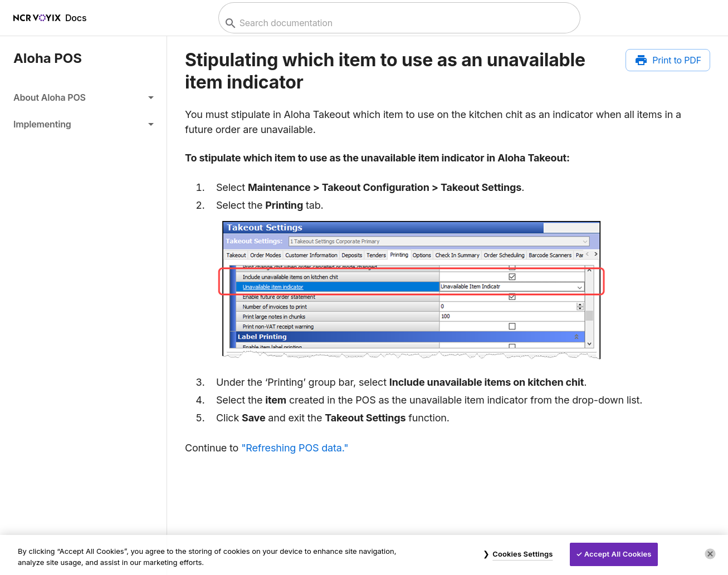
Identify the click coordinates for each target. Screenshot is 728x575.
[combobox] (398, 23)
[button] (83, 97)
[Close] (710, 554)
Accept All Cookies (618, 554)
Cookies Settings (522, 554)
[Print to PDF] (668, 60)
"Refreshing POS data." (295, 448)
